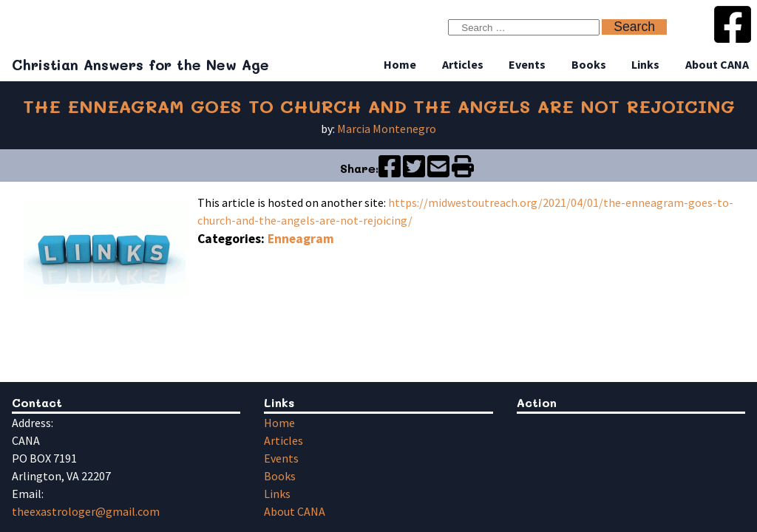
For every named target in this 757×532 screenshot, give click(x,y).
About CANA (717, 64)
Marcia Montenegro (387, 129)
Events (527, 64)
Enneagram (301, 239)
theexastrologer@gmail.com (86, 511)
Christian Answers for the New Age (140, 65)
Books (589, 64)
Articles (463, 64)
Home (400, 64)
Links (645, 64)
